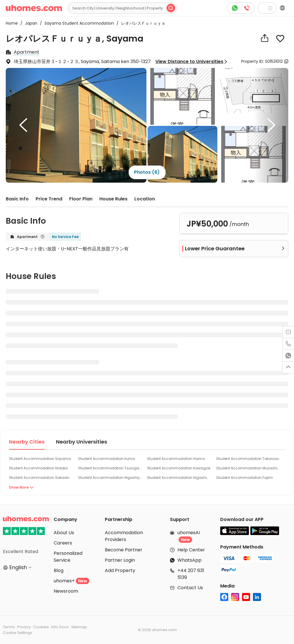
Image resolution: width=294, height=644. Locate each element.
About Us (64, 533)
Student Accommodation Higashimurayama (179, 478)
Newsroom (66, 591)
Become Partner (124, 550)
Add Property (120, 570)
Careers (63, 543)
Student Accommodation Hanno (176, 459)
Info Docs (60, 627)
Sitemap (79, 627)
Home (12, 23)
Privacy (24, 627)
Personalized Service (68, 557)
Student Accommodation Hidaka (38, 468)
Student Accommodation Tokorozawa (249, 459)
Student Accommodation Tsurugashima (111, 468)
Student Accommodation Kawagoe (179, 468)
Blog (59, 570)
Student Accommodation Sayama (40, 459)
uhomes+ (71, 581)
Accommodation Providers (124, 536)
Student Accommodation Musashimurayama (249, 468)
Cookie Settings (18, 633)
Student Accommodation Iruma (107, 459)
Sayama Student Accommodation (78, 23)
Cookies (41, 627)
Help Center (191, 550)
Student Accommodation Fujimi (244, 478)
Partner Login (120, 560)
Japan (29, 23)
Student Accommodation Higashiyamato (111, 478)
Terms (9, 627)
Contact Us (190, 588)
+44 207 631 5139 (191, 574)
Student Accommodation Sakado (39, 478)
